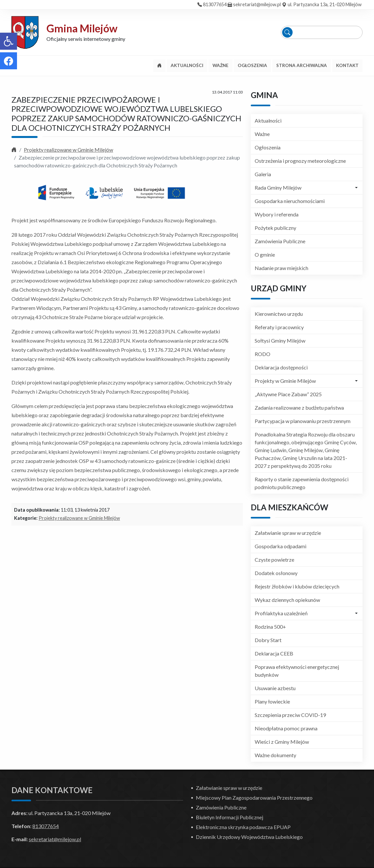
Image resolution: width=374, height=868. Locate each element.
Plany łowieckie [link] (272, 701)
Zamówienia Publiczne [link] (280, 241)
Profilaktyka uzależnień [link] (281, 613)
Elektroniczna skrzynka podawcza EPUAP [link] (243, 827)
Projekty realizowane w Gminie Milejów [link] (68, 150)
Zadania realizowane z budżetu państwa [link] (299, 408)
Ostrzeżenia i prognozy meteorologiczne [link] (300, 161)
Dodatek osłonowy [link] (276, 573)
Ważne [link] (262, 134)
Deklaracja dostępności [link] (281, 367)
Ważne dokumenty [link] (275, 755)
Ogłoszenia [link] (268, 147)
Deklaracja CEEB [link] (274, 653)
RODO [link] (263, 354)
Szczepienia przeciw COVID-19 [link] (290, 715)
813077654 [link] (215, 4)
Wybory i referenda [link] (277, 214)
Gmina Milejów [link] (82, 28)
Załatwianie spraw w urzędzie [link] (288, 533)
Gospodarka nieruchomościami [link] (290, 201)
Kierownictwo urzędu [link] (279, 314)
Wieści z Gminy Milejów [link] (282, 742)
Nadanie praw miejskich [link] (281, 268)
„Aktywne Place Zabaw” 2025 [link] (288, 394)
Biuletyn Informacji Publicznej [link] (229, 817)
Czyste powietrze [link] (274, 560)
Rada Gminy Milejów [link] (278, 187)
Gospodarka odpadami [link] (280, 546)
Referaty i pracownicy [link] (279, 327)
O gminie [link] (265, 255)
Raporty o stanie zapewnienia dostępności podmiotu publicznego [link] (302, 483)
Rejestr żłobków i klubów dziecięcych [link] (297, 586)
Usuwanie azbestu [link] (275, 688)
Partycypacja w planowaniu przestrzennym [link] (303, 421)
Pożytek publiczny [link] (275, 228)
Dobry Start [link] (268, 640)
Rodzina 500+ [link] (270, 627)
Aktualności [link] (268, 120)
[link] (8, 41)
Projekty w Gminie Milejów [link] (285, 381)
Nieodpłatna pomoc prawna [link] (286, 728)
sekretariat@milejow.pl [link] (257, 4)
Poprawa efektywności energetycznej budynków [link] (297, 671)
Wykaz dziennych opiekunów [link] (287, 600)
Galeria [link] (263, 174)
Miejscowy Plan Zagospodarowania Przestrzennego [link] (254, 798)
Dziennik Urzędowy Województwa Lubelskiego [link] (249, 837)
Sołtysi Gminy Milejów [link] (280, 340)
